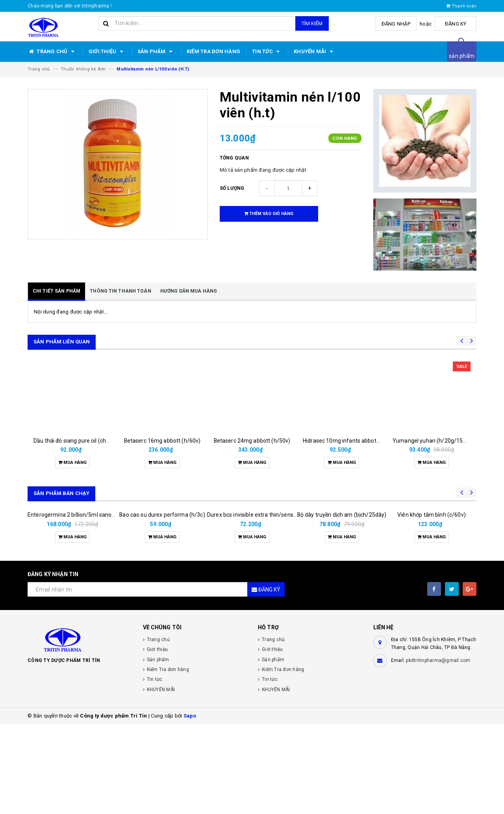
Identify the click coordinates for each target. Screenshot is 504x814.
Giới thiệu (107, 52)
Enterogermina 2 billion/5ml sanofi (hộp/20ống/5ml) (94, 604)
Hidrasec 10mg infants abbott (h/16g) (351, 441)
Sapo (190, 806)
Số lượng (232, 188)
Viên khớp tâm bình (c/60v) (432, 604)
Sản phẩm (156, 52)
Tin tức (267, 52)
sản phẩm (462, 56)
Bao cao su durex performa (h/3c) (162, 604)
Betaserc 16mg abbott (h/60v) (162, 441)
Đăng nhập (399, 24)
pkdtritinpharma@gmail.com (438, 750)
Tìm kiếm (312, 23)
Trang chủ (52, 52)
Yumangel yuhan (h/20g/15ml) (432, 441)
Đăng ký (457, 24)
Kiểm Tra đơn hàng (213, 51)
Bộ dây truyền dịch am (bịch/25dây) (342, 579)
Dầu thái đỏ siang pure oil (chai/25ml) (81, 441)
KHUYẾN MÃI (315, 52)
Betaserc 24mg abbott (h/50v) (252, 441)
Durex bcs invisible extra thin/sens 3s (254, 604)
